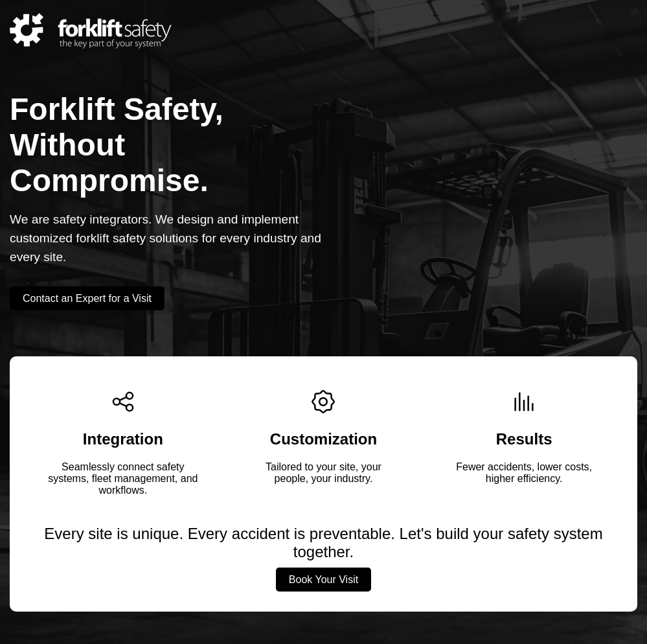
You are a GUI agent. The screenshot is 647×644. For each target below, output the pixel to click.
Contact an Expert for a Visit (87, 298)
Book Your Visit (323, 580)
